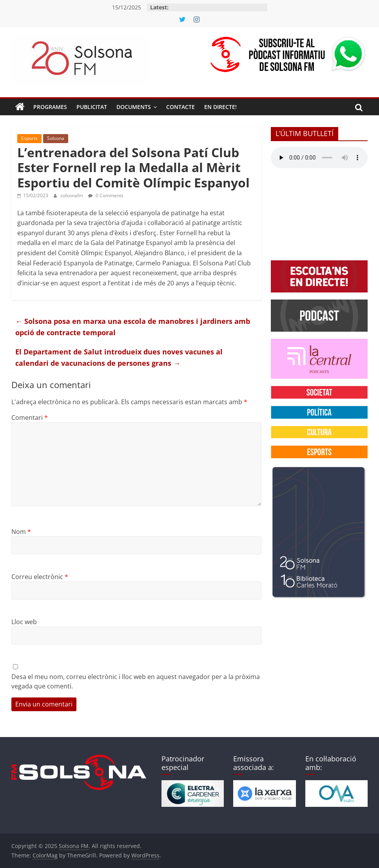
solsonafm (72, 195)
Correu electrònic (40, 577)
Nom (21, 532)
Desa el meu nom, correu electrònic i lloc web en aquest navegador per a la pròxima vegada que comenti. (136, 681)
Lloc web (24, 622)
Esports (29, 138)
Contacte (180, 107)
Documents (134, 107)
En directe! (220, 107)
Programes (50, 107)
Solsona (56, 138)
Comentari (30, 418)
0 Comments (106, 195)
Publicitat (92, 107)
